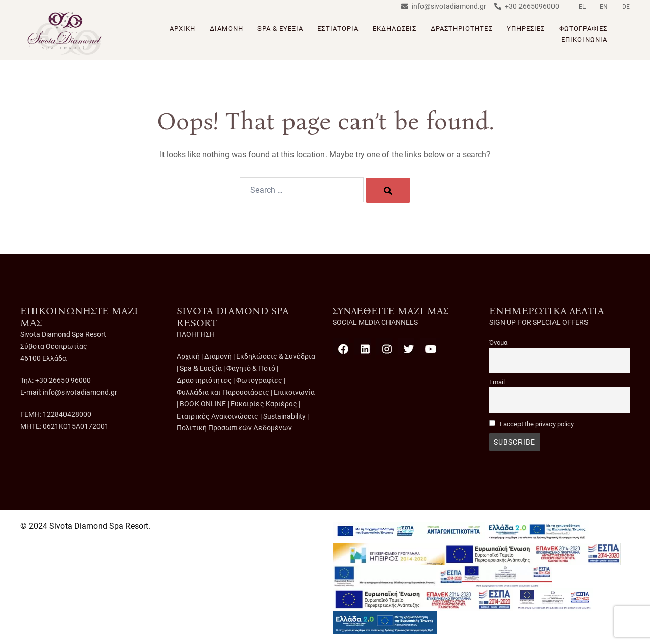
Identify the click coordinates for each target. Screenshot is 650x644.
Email (497, 382)
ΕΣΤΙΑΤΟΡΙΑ (338, 29)
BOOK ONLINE (203, 404)
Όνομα (498, 342)
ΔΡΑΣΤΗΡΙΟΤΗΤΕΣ (462, 29)
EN (604, 7)
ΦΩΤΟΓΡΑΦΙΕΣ (583, 29)
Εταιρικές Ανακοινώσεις (218, 416)
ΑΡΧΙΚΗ (183, 29)
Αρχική (188, 356)
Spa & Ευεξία (201, 368)
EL (582, 7)
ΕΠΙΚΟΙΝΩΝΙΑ (584, 39)
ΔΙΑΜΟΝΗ (226, 29)
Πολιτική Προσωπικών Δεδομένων (234, 428)
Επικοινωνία (294, 392)
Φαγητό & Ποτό (251, 368)
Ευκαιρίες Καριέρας (264, 404)
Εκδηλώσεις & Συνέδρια (276, 356)
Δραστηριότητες (204, 380)
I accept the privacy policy (537, 424)
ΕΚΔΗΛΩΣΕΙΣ (395, 29)
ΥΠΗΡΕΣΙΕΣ (526, 29)
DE (626, 7)
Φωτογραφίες (259, 380)
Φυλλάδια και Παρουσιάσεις (223, 392)
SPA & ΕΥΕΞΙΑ (280, 29)
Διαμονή (218, 356)
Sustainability (284, 416)
